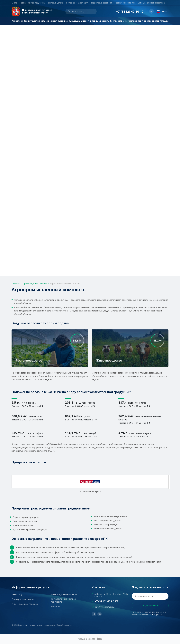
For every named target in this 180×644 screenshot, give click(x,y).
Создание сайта (90, 639)
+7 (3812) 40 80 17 (130, 11)
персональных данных (152, 615)
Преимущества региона (35, 283)
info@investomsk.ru (105, 607)
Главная (16, 283)
